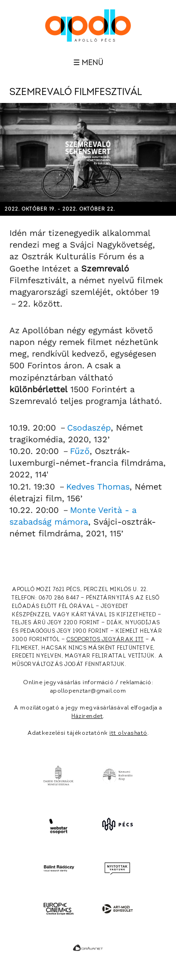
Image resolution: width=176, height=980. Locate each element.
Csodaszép (89, 428)
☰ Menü (88, 63)
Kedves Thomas (98, 486)
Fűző (80, 451)
